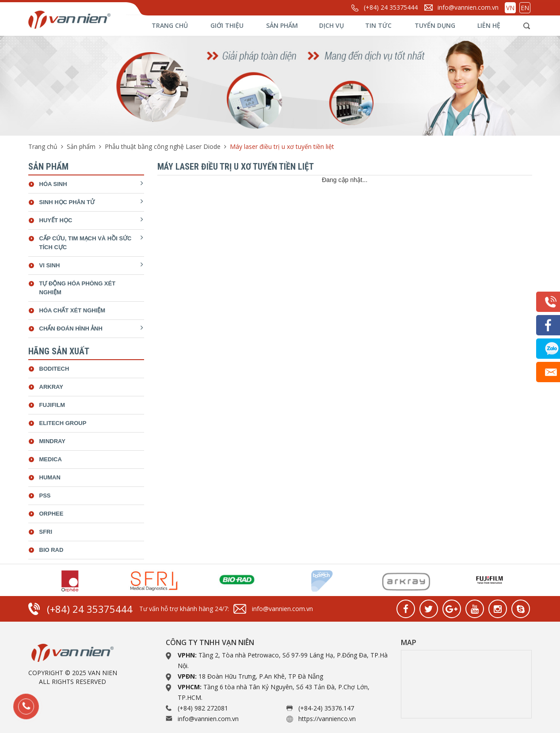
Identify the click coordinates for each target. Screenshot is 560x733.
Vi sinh (50, 265)
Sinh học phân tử (67, 202)
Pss (45, 496)
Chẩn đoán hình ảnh (71, 329)
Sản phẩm (282, 25)
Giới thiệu (227, 25)
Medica (51, 459)
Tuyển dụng (435, 25)
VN (510, 8)
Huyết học (56, 220)
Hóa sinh (53, 184)
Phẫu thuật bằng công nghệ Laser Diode (163, 146)
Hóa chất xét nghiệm (72, 310)
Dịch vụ (331, 25)
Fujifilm (52, 405)
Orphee (51, 514)
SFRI (46, 532)
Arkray (51, 387)
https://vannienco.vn (327, 719)
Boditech (54, 369)
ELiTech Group (63, 423)
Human (50, 477)
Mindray (52, 441)
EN (525, 8)
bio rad (51, 550)
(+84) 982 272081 (203, 708)
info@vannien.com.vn (468, 7)
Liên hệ (489, 25)
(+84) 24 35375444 (391, 7)
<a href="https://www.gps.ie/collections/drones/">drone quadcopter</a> (466, 684)
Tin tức (378, 25)
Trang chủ (170, 25)
